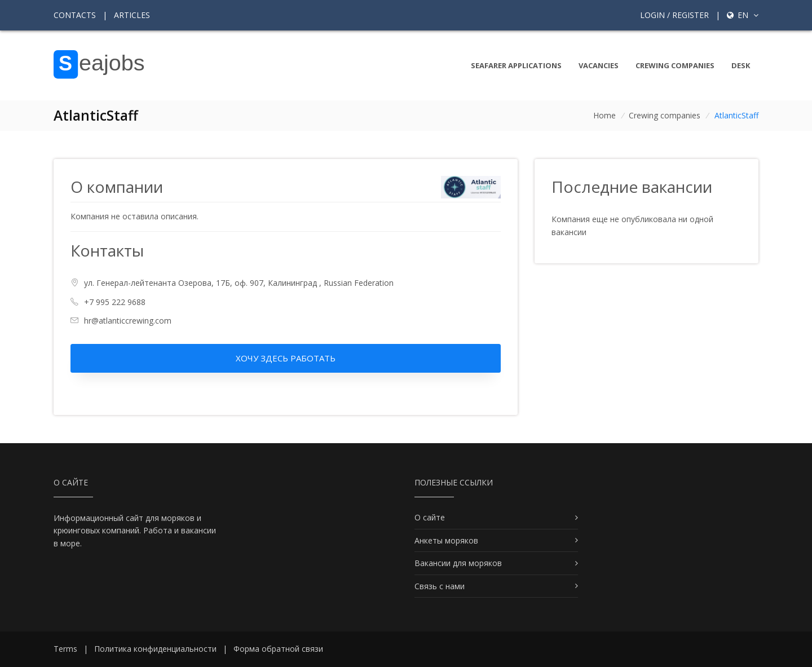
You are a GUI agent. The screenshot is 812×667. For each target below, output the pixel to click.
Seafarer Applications (516, 65)
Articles (132, 15)
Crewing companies (675, 65)
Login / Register (674, 15)
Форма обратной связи (278, 649)
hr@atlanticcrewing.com (128, 321)
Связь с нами (440, 586)
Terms (65, 649)
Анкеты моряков (446, 540)
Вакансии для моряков (458, 563)
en (743, 15)
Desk (741, 65)
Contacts (75, 15)
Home (604, 115)
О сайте (430, 517)
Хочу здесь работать (286, 358)
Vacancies (599, 65)
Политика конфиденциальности (155, 649)
